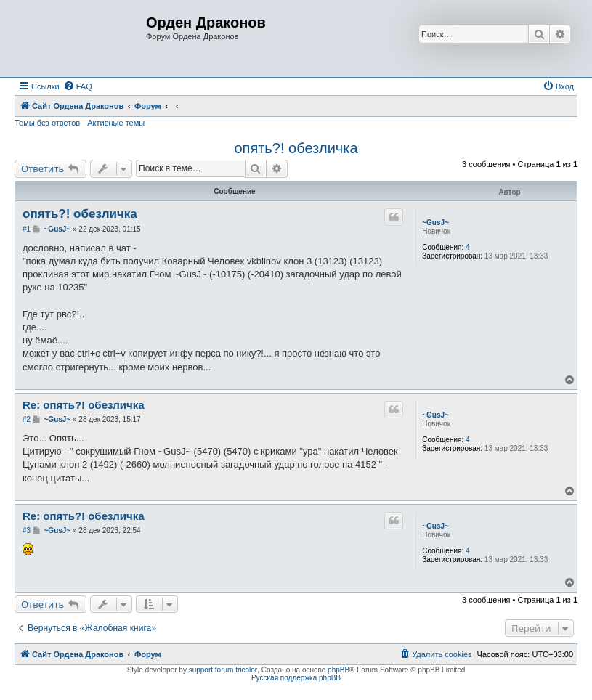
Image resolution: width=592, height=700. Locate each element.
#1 (27, 229)
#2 (27, 419)
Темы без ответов (47, 123)
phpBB (338, 670)
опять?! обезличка (296, 148)
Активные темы (116, 123)
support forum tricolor (223, 670)
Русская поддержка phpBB (296, 678)
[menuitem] (78, 86)
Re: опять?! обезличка (84, 405)
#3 (27, 530)
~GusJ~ (435, 223)
